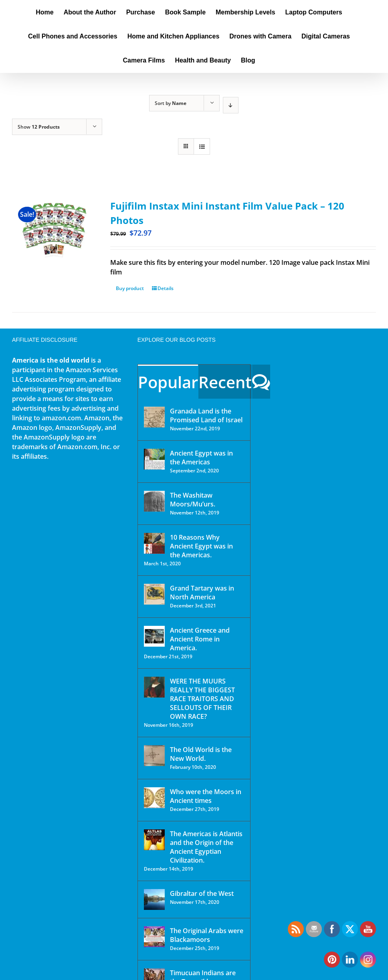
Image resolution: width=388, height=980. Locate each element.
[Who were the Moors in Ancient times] (154, 798)
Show (39, 127)
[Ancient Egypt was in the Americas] (154, 459)
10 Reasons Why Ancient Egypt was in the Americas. (201, 546)
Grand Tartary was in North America (202, 593)
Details (166, 288)
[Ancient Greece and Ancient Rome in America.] (154, 636)
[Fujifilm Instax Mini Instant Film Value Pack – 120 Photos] (54, 231)
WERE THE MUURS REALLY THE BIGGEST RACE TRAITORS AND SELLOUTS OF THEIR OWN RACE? (202, 699)
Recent (225, 382)
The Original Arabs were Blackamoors (207, 935)
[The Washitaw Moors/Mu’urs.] (154, 501)
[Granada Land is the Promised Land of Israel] (154, 417)
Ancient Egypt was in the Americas (201, 458)
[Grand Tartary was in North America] (154, 594)
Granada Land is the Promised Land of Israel (206, 415)
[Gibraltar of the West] (154, 899)
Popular (168, 382)
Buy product (130, 288)
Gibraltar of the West (202, 893)
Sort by (171, 103)
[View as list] (202, 146)
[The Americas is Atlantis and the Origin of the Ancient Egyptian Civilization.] (154, 840)
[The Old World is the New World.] (154, 756)
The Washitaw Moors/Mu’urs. (193, 500)
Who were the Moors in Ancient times (206, 796)
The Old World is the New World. (201, 754)
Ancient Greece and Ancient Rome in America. (200, 639)
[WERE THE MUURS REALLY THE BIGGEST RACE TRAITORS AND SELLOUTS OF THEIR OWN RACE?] (154, 687)
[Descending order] (231, 105)
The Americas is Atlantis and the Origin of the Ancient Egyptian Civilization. (206, 847)
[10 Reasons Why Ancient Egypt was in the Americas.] (154, 543)
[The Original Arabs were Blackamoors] (154, 937)
